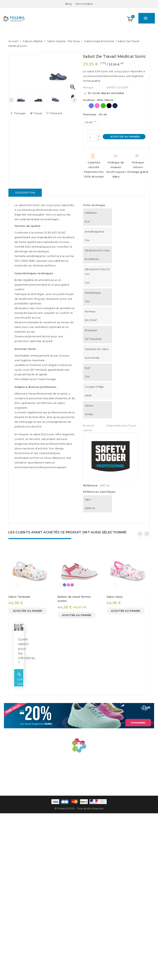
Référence (90, 485)
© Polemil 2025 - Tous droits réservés (79, 812)
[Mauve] (72, 585)
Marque (88, 87)
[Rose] (97, 106)
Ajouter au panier (125, 137)
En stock (89, 425)
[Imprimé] (17, 585)
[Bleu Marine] (115, 106)
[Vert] (103, 106)
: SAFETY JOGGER (117, 87)
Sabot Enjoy (114, 597)
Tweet (38, 113)
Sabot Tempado (19, 597)
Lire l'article (24, 684)
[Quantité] (92, 138)
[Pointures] (91, 122)
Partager (20, 113)
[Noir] (109, 106)
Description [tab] (25, 193)
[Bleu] (91, 106)
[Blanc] (85, 106)
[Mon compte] (84, 4)
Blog (68, 4)
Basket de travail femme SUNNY (74, 599)
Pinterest (56, 113)
